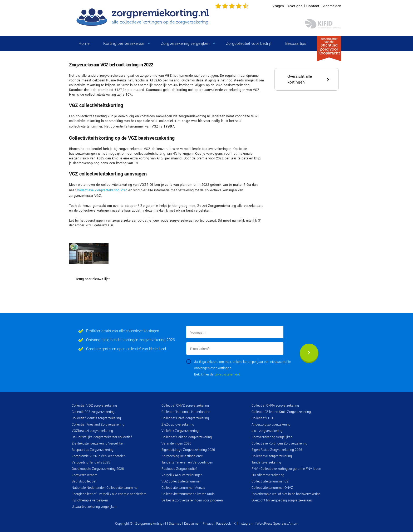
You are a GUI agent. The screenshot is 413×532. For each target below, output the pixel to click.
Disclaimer (192, 524)
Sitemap (175, 524)
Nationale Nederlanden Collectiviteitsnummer (105, 488)
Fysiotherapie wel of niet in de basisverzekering (286, 494)
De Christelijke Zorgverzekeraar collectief (102, 437)
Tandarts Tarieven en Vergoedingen (187, 462)
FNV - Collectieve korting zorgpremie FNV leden (286, 469)
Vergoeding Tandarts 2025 (91, 462)
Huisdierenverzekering (268, 475)
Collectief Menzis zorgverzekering (96, 418)
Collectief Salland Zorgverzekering (187, 437)
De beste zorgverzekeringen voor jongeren (192, 500)
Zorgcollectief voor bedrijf (249, 43)
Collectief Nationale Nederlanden (186, 412)
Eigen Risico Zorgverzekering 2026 (277, 450)
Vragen (278, 6)
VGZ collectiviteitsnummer (181, 481)
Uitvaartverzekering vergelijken (94, 507)
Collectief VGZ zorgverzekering (94, 406)
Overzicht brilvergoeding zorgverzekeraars (282, 500)
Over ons (295, 6)
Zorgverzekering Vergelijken (272, 437)
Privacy (208, 524)
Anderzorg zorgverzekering (271, 424)
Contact (313, 6)
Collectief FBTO (263, 418)
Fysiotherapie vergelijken (90, 500)
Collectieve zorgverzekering (272, 456)
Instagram (246, 524)
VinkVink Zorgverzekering (180, 431)
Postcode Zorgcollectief (179, 469)
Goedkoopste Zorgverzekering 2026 (98, 469)
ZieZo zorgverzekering (178, 424)
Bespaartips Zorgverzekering (93, 450)
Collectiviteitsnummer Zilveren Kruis (188, 494)
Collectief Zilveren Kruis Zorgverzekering (281, 412)
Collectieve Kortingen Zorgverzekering (279, 443)
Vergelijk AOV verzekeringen (182, 475)
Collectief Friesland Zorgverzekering (98, 424)
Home (84, 43)
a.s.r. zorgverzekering (267, 431)
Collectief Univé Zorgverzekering (185, 418)
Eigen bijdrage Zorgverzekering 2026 (188, 450)
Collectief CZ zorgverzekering (93, 412)
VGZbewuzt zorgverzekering (92, 431)
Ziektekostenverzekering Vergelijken (98, 443)
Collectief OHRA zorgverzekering (275, 406)
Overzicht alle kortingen (300, 79)
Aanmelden (332, 6)
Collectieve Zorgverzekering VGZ (102, 190)
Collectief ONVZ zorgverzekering (185, 406)
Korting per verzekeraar (124, 43)
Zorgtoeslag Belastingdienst (182, 456)
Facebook (223, 524)
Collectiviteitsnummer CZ (270, 481)
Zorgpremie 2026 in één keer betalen (99, 456)
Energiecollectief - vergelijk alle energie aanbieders (109, 494)
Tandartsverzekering (266, 462)
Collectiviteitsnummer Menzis (183, 488)
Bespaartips (296, 43)
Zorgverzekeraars (84, 475)
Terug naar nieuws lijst (92, 279)
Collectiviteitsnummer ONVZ (272, 488)
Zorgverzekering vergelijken (185, 43)
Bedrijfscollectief (84, 481)
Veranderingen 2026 (176, 443)
